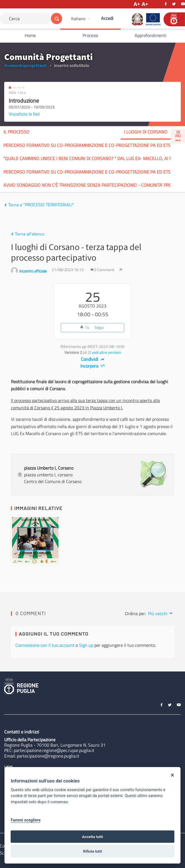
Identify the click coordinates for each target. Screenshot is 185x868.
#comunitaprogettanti (25, 65)
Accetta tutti (92, 837)
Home (30, 35)
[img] (5, 205)
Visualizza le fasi (24, 114)
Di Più (178, 135)
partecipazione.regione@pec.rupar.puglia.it (54, 750)
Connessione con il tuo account (45, 645)
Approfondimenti (151, 35)
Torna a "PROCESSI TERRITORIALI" (39, 205)
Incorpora (92, 366)
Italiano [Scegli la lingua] (78, 19)
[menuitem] (82, 19)
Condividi (92, 359)
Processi (90, 35)
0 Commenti (103, 270)
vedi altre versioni (106, 352)
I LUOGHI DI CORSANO (146, 132)
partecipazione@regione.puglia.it (48, 756)
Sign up (86, 645)
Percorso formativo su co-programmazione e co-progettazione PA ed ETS (87, 145)
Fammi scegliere (26, 820)
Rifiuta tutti (93, 851)
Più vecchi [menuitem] (158, 613)
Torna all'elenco (28, 234)
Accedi (107, 18)
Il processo (16, 132)
